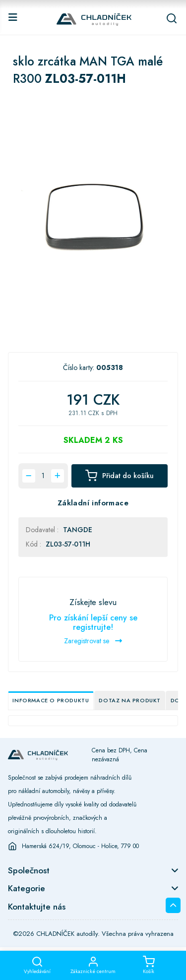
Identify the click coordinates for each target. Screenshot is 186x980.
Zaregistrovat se (93, 641)
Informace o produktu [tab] (51, 700)
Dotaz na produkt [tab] (130, 700)
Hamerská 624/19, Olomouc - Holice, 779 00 (80, 846)
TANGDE (78, 530)
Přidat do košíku (120, 476)
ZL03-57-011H (68, 544)
